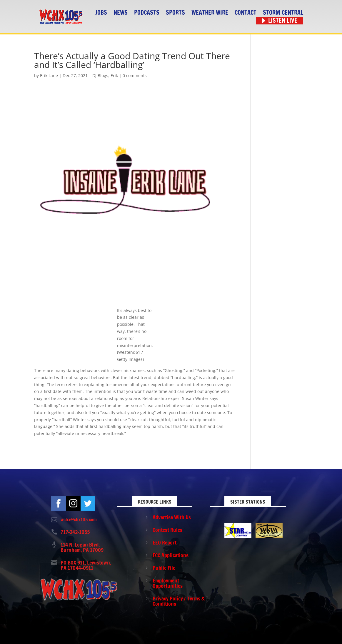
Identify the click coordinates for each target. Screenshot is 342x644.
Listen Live (283, 21)
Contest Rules (167, 530)
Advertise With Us (172, 517)
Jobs (101, 13)
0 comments (135, 75)
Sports (175, 13)
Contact (246, 13)
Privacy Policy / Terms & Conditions (179, 601)
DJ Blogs (100, 75)
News (121, 13)
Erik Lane (49, 75)
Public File (164, 568)
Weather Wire (210, 13)
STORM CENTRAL (283, 13)
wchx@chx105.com (79, 519)
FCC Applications (171, 555)
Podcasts (147, 13)
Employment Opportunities (168, 583)
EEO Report (165, 542)
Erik (114, 75)
